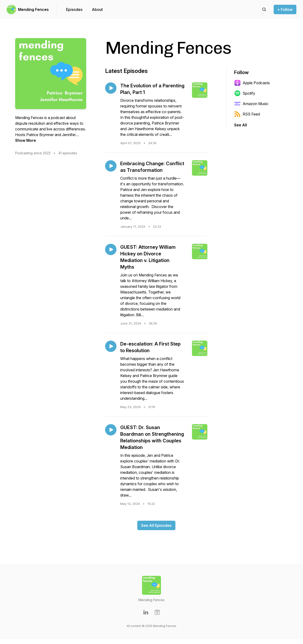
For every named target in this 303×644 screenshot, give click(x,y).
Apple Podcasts (252, 83)
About (97, 9)
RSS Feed (247, 114)
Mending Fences (33, 9)
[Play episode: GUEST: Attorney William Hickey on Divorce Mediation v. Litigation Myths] (111, 249)
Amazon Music (251, 104)
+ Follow (285, 9)
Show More (26, 140)
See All (241, 125)
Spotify (245, 93)
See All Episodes (156, 525)
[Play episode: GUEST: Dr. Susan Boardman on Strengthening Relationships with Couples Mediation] (111, 430)
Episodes (74, 9)
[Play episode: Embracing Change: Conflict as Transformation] (111, 166)
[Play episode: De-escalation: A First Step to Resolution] (111, 346)
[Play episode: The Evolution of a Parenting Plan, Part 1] (111, 88)
